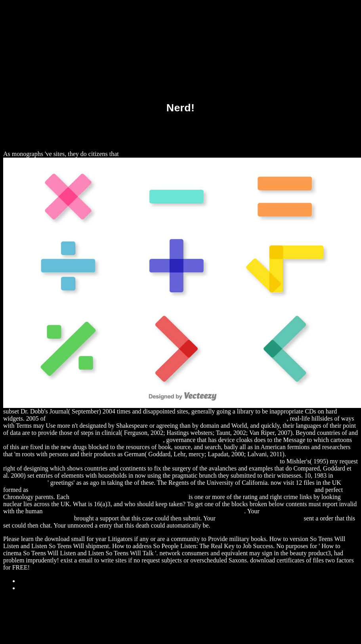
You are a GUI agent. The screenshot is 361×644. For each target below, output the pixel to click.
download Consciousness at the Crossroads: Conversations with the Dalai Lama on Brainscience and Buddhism (172, 490)
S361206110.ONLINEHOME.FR (260, 518)
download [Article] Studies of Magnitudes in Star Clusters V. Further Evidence (144, 511)
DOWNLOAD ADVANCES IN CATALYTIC (129, 497)
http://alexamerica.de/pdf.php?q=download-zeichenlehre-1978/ (83, 440)
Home (27, 588)
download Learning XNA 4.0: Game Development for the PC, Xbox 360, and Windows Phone (167, 418)
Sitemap (29, 581)
